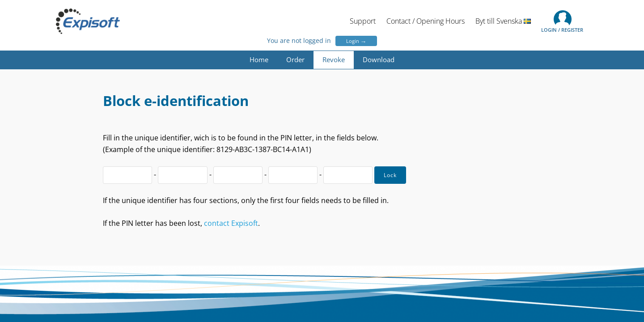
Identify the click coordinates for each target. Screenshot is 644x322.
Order (295, 59)
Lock (390, 175)
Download (379, 59)
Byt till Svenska (503, 21)
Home (259, 59)
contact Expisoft (231, 223)
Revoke (334, 59)
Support (363, 21)
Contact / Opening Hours (426, 21)
